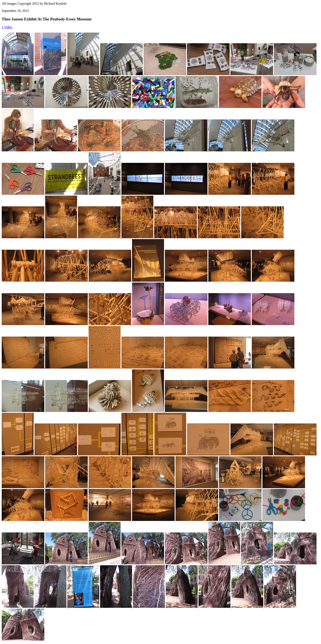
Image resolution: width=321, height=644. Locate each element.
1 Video (7, 27)
